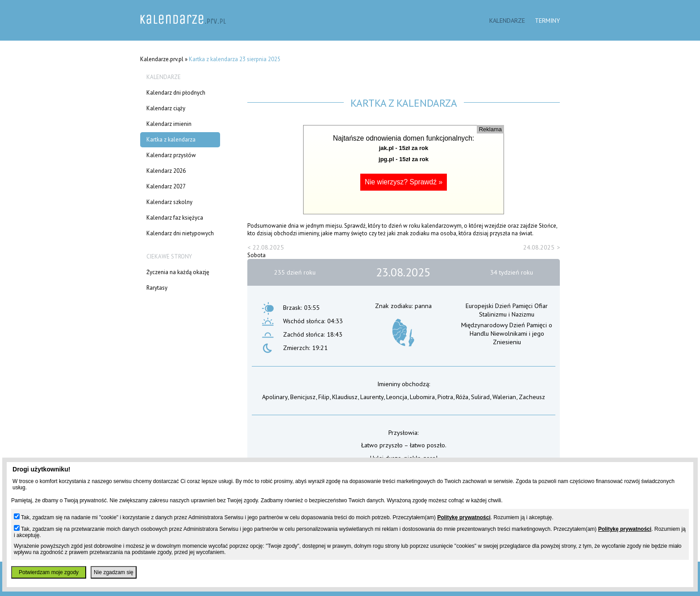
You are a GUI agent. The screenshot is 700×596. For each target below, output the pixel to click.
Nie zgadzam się (114, 572)
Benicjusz (303, 397)
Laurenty (372, 397)
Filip (324, 397)
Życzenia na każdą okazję (178, 272)
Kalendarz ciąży (166, 108)
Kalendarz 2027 (166, 186)
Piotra (445, 397)
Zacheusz (532, 397)
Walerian (504, 397)
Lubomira (422, 397)
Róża (462, 397)
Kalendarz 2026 (166, 171)
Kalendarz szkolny (169, 202)
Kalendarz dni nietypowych (180, 233)
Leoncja (397, 397)
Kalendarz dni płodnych (176, 93)
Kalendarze (507, 20)
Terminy (547, 20)
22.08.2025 (268, 247)
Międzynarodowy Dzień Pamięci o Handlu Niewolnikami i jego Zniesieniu (507, 333)
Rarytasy (157, 288)
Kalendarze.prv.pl (162, 59)
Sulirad (480, 397)
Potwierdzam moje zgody (49, 572)
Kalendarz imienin (169, 124)
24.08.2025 (539, 247)
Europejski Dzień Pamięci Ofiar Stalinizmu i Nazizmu (507, 310)
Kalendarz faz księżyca (175, 218)
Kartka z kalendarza (171, 140)
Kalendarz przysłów (171, 155)
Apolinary (275, 397)
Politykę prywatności (464, 517)
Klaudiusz (345, 397)
